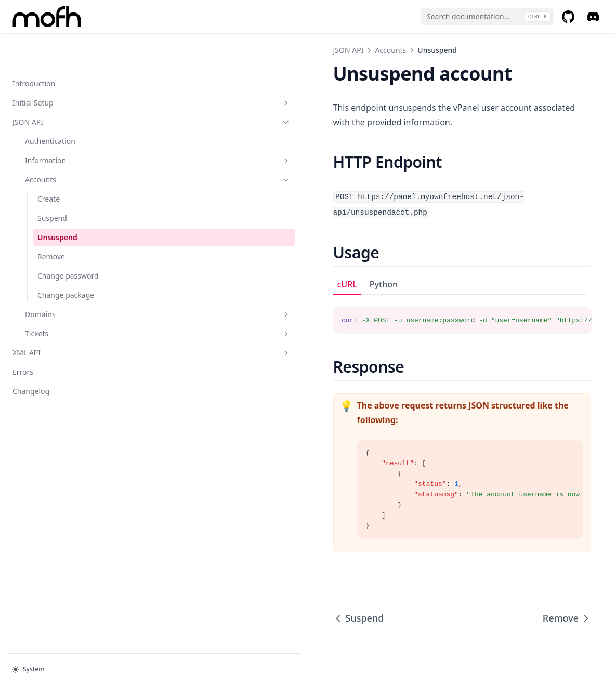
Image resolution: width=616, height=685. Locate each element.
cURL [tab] (172, 254)
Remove (51, 223)
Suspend (52, 185)
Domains (70, 281)
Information (70, 127)
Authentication (50, 108)
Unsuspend (57, 204)
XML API (64, 319)
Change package (66, 262)
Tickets (70, 300)
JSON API (64, 89)
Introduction (34, 50)
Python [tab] (208, 254)
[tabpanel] (375, 284)
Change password (68, 242)
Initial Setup (64, 69)
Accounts (70, 146)
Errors (23, 339)
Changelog (31, 358)
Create (49, 166)
